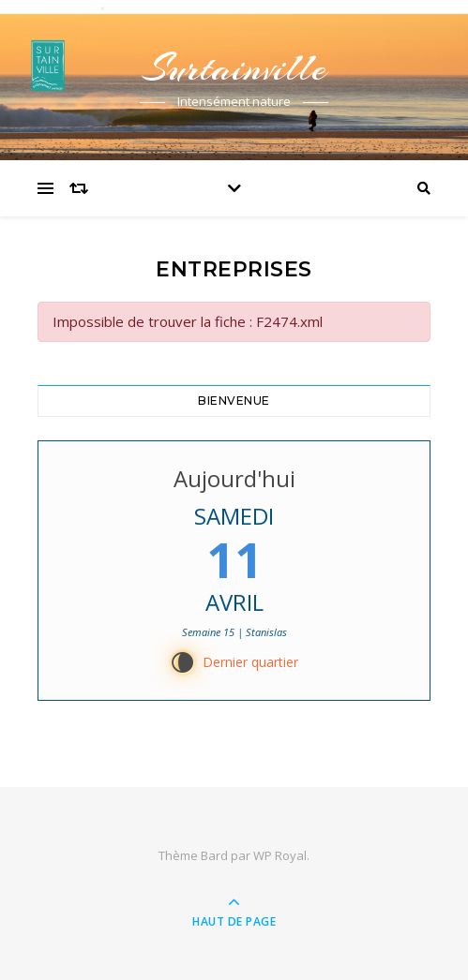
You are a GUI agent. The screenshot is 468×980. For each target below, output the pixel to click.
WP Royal (280, 855)
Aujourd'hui (234, 478)
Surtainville (234, 68)
